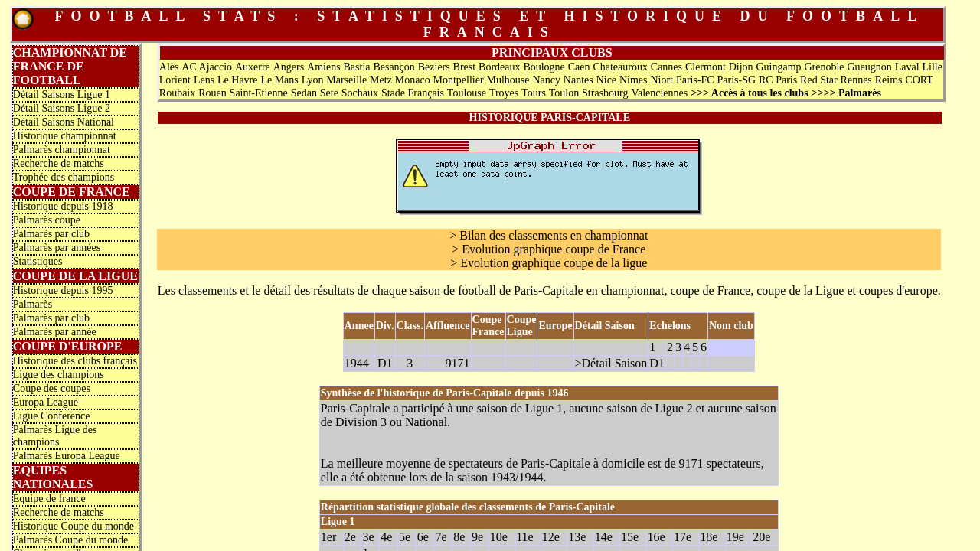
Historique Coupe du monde (73, 526)
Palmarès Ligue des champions (55, 436)
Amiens (324, 67)
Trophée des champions (64, 177)
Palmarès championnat (62, 150)
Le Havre (237, 80)
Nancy (546, 80)
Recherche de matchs (59, 163)
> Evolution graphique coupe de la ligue (549, 263)
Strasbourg (605, 93)
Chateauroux (620, 67)
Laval (907, 67)
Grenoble (824, 67)
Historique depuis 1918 (63, 206)
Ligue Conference (52, 416)
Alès (169, 67)
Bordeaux (499, 67)
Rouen (212, 93)
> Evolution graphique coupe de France (549, 249)
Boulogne (544, 67)
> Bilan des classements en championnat (549, 235)
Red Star (819, 80)
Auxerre (253, 67)
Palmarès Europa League (67, 456)
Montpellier (459, 80)
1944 (357, 363)
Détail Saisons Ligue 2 (62, 108)
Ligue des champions (59, 375)
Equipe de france (49, 499)
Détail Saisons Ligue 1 (62, 95)
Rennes (856, 80)
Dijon (741, 67)
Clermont (706, 67)
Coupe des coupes (52, 388)
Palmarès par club (51, 234)
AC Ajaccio (207, 67)
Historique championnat (65, 136)
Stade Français (413, 93)
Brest (465, 67)
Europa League (46, 402)
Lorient (175, 80)
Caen (579, 67)
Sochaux (360, 93)
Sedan (304, 93)
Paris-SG (737, 80)
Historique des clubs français (75, 361)
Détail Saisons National (64, 122)
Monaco (413, 80)
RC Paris (778, 80)
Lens (204, 80)
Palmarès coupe (47, 220)
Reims (889, 80)
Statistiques (38, 261)
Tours (534, 93)
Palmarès (33, 304)
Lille (932, 67)
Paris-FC (695, 80)
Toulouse (467, 93)
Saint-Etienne (259, 93)
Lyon (313, 80)
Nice (606, 80)
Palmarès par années (57, 248)
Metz (381, 80)
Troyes (504, 93)
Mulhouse (508, 80)
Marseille (346, 80)
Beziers (434, 67)
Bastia (357, 67)
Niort (661, 80)
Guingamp (778, 67)
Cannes (666, 67)
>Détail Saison (611, 363)
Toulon (564, 93)
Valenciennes (659, 93)
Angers (289, 67)
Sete (329, 93)
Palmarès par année (55, 332)
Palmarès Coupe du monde (70, 540)
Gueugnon (869, 67)
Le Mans (279, 80)
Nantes (578, 80)
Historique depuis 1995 (63, 290)
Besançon (394, 67)
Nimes (634, 80)
